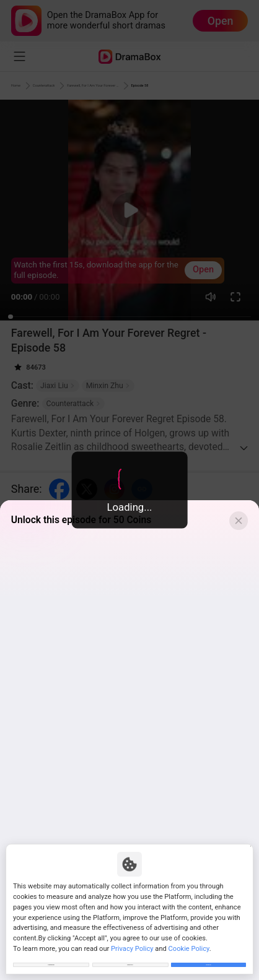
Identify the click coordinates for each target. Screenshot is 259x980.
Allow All (209, 959)
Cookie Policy (189, 937)
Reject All (130, 959)
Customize (51, 959)
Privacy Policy (132, 937)
